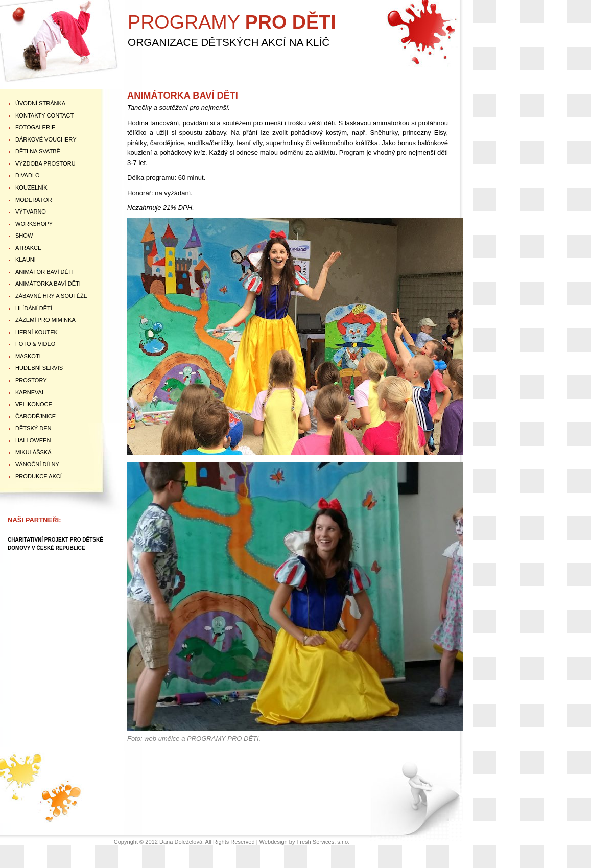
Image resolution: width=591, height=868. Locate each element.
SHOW (24, 236)
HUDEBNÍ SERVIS (39, 368)
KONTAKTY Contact (44, 115)
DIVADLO (28, 175)
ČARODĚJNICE (36, 416)
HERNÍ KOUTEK (37, 332)
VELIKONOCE (34, 404)
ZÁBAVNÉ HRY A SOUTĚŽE (51, 296)
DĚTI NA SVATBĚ (38, 151)
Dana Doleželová (181, 842)
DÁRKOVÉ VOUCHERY (46, 139)
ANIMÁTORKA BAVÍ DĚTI (48, 284)
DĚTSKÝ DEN (33, 428)
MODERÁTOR (34, 200)
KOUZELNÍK (31, 187)
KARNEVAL (30, 392)
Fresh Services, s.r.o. (323, 842)
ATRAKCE (28, 248)
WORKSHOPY (34, 224)
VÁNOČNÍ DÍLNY (37, 464)
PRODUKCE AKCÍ (39, 476)
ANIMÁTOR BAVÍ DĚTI (44, 272)
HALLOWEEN (33, 440)
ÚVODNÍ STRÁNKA (40, 103)
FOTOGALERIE (35, 127)
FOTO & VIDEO (35, 344)
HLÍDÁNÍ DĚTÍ (34, 308)
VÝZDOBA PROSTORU (45, 163)
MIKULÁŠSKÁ (33, 452)
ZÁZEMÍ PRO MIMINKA (45, 320)
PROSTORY (31, 380)
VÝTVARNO (31, 212)
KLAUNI (26, 260)
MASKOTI (28, 356)
